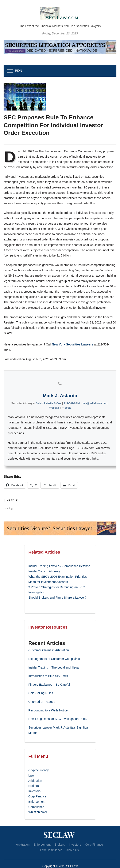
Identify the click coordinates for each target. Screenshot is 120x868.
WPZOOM (69, 862)
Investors (34, 782)
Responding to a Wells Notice (48, 703)
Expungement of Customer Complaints (54, 652)
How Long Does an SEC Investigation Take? (57, 711)
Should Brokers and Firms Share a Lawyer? (57, 591)
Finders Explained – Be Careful (49, 677)
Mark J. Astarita (60, 390)
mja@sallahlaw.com (95, 398)
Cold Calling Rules (41, 686)
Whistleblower (38, 802)
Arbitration (35, 772)
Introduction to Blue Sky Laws (48, 669)
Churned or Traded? (42, 694)
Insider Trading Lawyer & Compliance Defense (59, 561)
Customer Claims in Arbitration (48, 643)
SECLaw (59, 825)
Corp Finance (37, 787)
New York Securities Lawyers (72, 344)
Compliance (36, 797)
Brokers (34, 777)
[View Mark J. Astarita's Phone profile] (60, 378)
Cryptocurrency (38, 762)
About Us (72, 840)
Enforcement (37, 792)
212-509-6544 (72, 398)
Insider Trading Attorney (44, 566)
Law (31, 767)
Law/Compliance (51, 840)
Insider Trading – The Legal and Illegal (54, 660)
